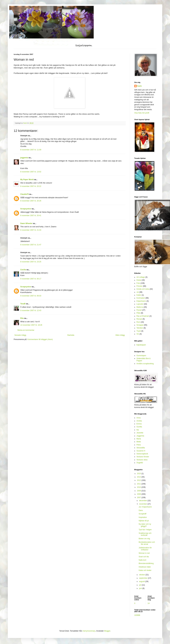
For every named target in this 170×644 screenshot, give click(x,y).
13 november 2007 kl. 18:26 (31, 325)
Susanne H (141, 451)
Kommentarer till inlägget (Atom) (40, 339)
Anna (139, 418)
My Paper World (27, 180)
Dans (141, 510)
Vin (138, 334)
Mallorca (140, 307)
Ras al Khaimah (143, 316)
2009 (139, 491)
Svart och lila (144, 557)
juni (141, 588)
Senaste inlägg (20, 335)
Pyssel (139, 310)
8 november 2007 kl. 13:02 (31, 172)
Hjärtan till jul (144, 521)
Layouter (140, 304)
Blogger (107, 631)
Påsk (138, 313)
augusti (142, 581)
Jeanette (140, 433)
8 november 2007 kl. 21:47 (31, 245)
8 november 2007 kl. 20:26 (31, 201)
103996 (137, 615)
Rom (138, 322)
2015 (139, 474)
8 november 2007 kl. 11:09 (31, 150)
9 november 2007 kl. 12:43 (31, 310)
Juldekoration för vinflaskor (145, 549)
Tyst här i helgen (145, 530)
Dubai (139, 280)
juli (140, 585)
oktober (142, 575)
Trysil (139, 331)
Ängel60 (140, 463)
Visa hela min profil (142, 113)
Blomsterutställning (146, 563)
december (143, 501)
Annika (139, 421)
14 (149, 603)
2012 (139, 480)
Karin (139, 86)
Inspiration (143, 517)
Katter (139, 295)
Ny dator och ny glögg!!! (145, 525)
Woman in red (144, 553)
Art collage (141, 277)
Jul (138, 292)
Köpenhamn (141, 301)
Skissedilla (141, 448)
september (144, 578)
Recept (139, 319)
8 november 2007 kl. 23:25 (31, 262)
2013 (139, 477)
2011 (139, 484)
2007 (139, 497)
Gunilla (139, 427)
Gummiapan (141, 356)
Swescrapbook (142, 454)
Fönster (139, 286)
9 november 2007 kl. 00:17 (31, 279)
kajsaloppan (141, 345)
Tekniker (140, 328)
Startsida (71, 335)
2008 (139, 494)
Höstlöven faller (145, 567)
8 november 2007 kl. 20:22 (31, 186)
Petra (139, 445)
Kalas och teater (145, 570)
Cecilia (23, 270)
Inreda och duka (143, 289)
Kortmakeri (141, 298)
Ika (138, 430)
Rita (22, 318)
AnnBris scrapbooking (145, 364)
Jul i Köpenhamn (145, 507)
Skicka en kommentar (26, 330)
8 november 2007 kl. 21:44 (31, 230)
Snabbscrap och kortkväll (145, 534)
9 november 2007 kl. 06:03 (31, 296)
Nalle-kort (142, 560)
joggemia (24, 158)
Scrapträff (142, 514)
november (143, 504)
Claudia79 (24, 194)
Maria (139, 439)
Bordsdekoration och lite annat (147, 543)
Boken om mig (144, 539)
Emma (139, 424)
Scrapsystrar (26, 209)
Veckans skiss (142, 460)
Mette (139, 442)
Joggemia (140, 436)
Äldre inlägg (120, 335)
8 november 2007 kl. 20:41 (31, 215)
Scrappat (140, 325)
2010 (139, 487)
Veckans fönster (143, 457)
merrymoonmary (89, 631)
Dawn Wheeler (26, 223)
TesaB (23, 304)
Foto (138, 283)
